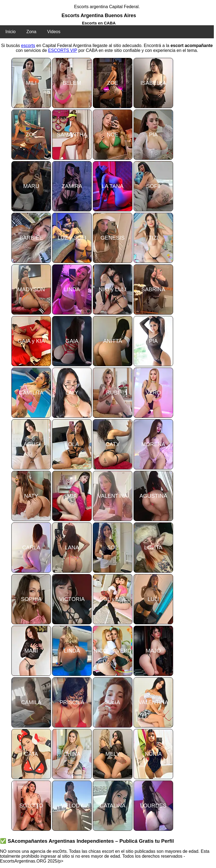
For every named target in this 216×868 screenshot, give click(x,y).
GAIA (72, 341)
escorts (28, 46)
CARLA (31, 547)
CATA (31, 754)
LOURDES (153, 806)
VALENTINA (113, 496)
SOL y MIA (113, 599)
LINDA (72, 289)
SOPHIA (31, 599)
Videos (54, 32)
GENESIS (113, 238)
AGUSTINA (153, 496)
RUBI (113, 393)
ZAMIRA (72, 186)
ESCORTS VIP (63, 50)
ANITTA (113, 341)
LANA (72, 547)
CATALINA (113, 806)
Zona (31, 32)
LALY (72, 393)
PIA (153, 134)
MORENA (153, 444)
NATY (31, 496)
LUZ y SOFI (72, 238)
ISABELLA (153, 83)
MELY (113, 754)
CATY (113, 444)
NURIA (153, 754)
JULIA (113, 702)
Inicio (10, 32)
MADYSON (31, 289)
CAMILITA (31, 393)
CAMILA (31, 702)
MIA (72, 496)
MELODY (72, 806)
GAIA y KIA (31, 341)
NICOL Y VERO (113, 651)
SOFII (153, 186)
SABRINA (153, 289)
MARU (31, 186)
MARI (31, 651)
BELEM (72, 83)
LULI (153, 599)
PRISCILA (72, 702)
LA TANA (113, 186)
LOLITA (153, 547)
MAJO (153, 651)
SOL (113, 547)
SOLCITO (31, 806)
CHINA (72, 754)
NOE (112, 134)
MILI (31, 83)
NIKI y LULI (113, 289)
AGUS (31, 444)
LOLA (72, 444)
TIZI (153, 238)
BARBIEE (31, 238)
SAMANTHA (72, 134)
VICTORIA (72, 599)
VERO (153, 393)
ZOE (112, 83)
